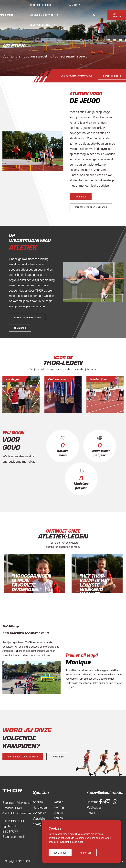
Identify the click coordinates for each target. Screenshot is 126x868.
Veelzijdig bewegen (39, 821)
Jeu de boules (58, 815)
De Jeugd (85, 100)
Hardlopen (40, 807)
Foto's (90, 813)
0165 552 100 (13, 821)
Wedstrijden (99, 379)
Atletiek (23, 247)
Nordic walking (59, 804)
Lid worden (58, 756)
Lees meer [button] (77, 842)
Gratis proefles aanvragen (23, 756)
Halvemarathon (90, 802)
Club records (57, 379)
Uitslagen (13, 379)
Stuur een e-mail (14, 836)
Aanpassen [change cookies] (86, 853)
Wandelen (40, 813)
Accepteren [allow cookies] (60, 853)
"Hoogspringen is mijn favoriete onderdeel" (31, 582)
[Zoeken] (94, 15)
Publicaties (90, 807)
